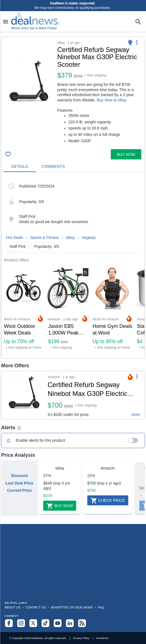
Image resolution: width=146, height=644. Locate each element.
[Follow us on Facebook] (9, 623)
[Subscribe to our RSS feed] (82, 623)
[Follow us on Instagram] (21, 623)
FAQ (101, 607)
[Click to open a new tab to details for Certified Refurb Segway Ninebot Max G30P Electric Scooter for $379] (29, 81)
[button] (73, 92)
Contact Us (36, 607)
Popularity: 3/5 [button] (47, 246)
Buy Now (60, 506)
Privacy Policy (81, 638)
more (136, 415)
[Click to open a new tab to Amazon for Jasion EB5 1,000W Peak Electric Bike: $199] (68, 310)
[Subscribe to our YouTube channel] (58, 623)
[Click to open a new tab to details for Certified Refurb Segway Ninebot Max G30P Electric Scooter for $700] (25, 395)
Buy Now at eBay (112, 100)
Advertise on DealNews (72, 607)
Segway (89, 238)
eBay (70, 238)
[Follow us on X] (33, 623)
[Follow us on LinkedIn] (70, 623)
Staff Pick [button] (18, 246)
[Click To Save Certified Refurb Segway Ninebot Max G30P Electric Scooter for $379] (8, 154)
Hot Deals (15, 238)
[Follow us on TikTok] (45, 623)
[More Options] (137, 42)
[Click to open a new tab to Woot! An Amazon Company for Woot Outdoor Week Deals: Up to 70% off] (24, 310)
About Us (12, 607)
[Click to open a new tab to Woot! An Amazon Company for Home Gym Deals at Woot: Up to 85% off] (112, 310)
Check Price (108, 501)
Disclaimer (102, 638)
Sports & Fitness (44, 238)
